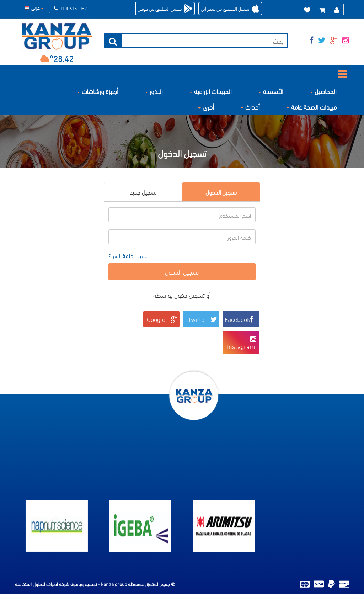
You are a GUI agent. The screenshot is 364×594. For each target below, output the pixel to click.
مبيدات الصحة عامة (312, 107)
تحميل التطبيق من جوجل (160, 8)
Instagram (242, 343)
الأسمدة (271, 91)
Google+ (162, 319)
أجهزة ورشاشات (98, 91)
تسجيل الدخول (221, 192)
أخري (206, 107)
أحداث (250, 107)
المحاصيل (323, 91)
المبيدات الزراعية (211, 91)
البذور (154, 91)
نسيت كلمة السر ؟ (128, 256)
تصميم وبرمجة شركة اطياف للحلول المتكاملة (57, 584)
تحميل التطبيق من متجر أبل (225, 8)
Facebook (241, 319)
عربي (34, 7)
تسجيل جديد (143, 192)
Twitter (203, 319)
